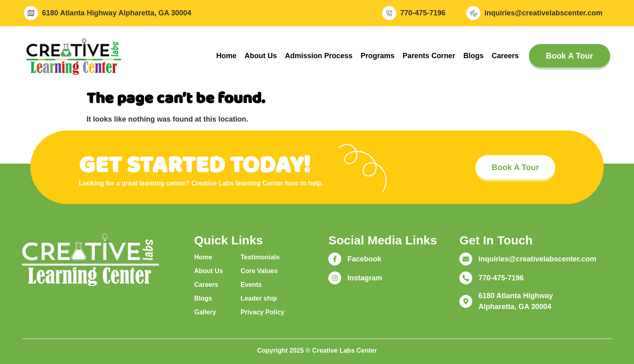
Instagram (365, 278)
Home (226, 56)
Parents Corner (429, 56)
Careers (505, 56)
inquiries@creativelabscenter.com (543, 13)
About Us (261, 56)
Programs (378, 56)
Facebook (364, 259)
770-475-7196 (423, 13)
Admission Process (319, 56)
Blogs (473, 56)
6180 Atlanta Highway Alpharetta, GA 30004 (117, 13)
